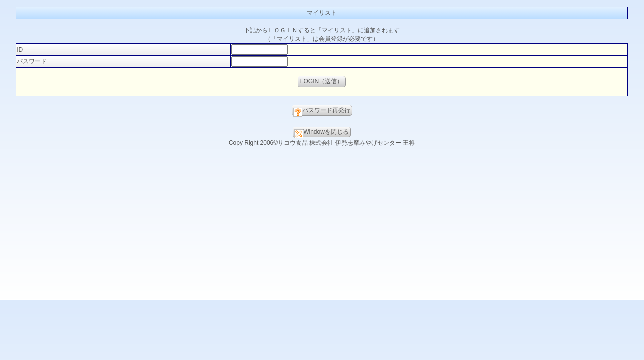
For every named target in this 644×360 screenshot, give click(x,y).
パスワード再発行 (322, 111)
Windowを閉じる (322, 133)
